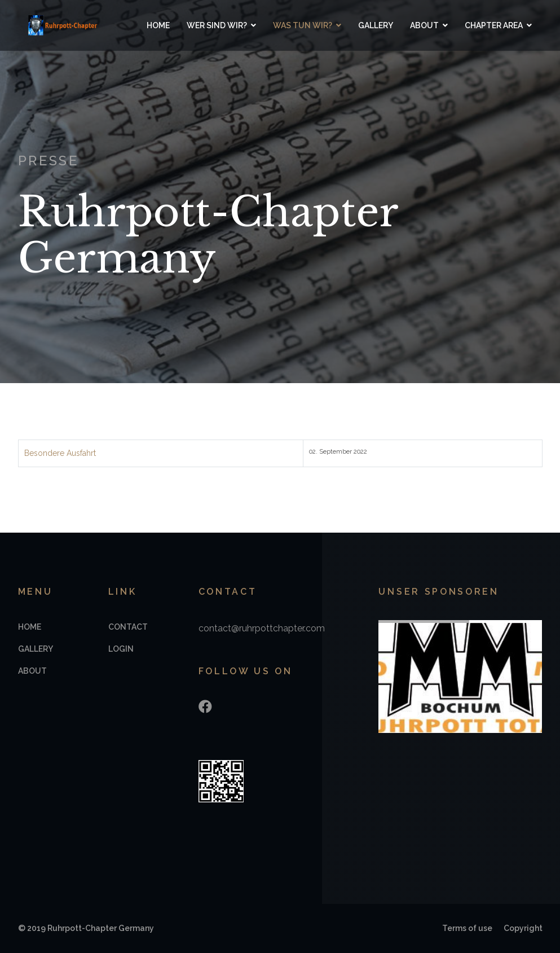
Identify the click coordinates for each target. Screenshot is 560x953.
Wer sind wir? (217, 25)
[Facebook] (205, 707)
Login (121, 649)
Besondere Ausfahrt (60, 453)
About (424, 25)
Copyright (523, 928)
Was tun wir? (303, 25)
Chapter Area (494, 25)
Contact (128, 627)
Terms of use (467, 928)
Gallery (376, 25)
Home (158, 25)
